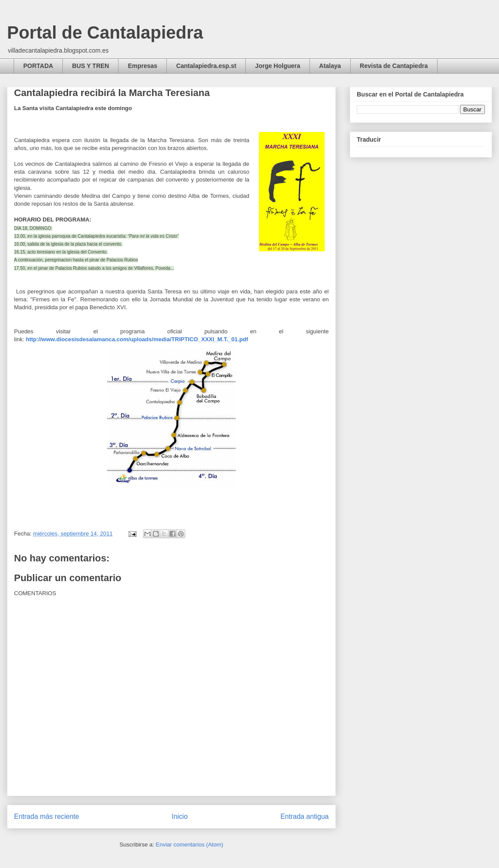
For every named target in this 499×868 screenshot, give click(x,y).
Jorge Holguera (278, 66)
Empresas (142, 66)
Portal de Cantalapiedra (105, 32)
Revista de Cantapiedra (394, 66)
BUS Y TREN (90, 66)
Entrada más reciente (47, 816)
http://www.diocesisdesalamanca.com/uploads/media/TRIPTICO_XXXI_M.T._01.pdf (137, 339)
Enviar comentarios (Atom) (190, 845)
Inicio (179, 816)
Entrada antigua (305, 816)
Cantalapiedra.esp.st (206, 66)
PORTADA (38, 66)
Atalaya (330, 66)
